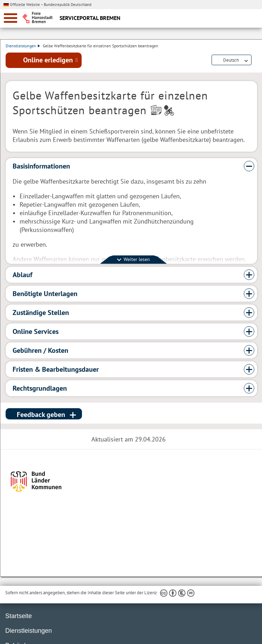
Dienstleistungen (23, 46)
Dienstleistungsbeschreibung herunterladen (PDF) (256, 61)
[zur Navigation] (11, 18)
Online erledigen (48, 61)
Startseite (19, 616)
